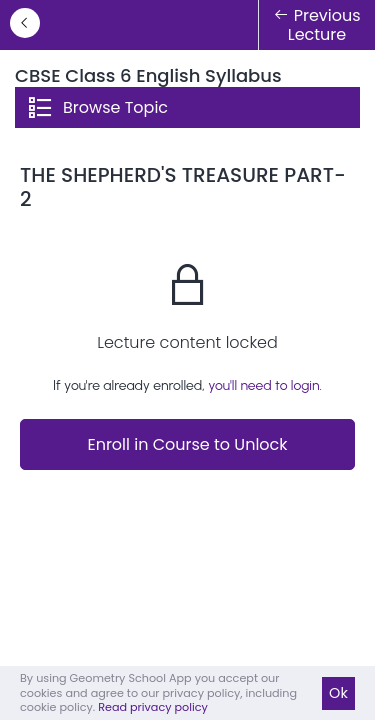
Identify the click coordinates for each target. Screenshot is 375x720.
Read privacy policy (153, 707)
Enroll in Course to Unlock (187, 444)
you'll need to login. (265, 385)
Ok (338, 693)
